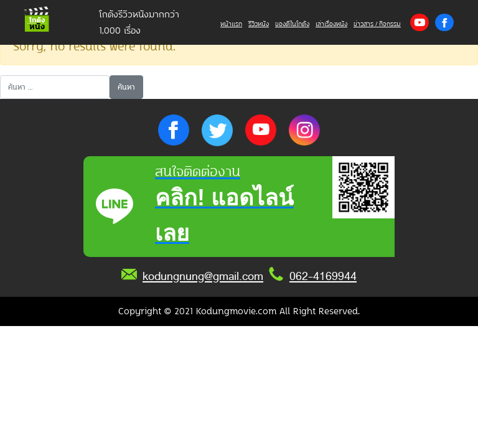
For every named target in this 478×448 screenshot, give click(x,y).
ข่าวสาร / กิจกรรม (377, 24)
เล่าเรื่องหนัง (331, 24)
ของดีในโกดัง (292, 24)
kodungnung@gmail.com (203, 276)
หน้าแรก (231, 24)
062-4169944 (323, 276)
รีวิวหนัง (259, 24)
